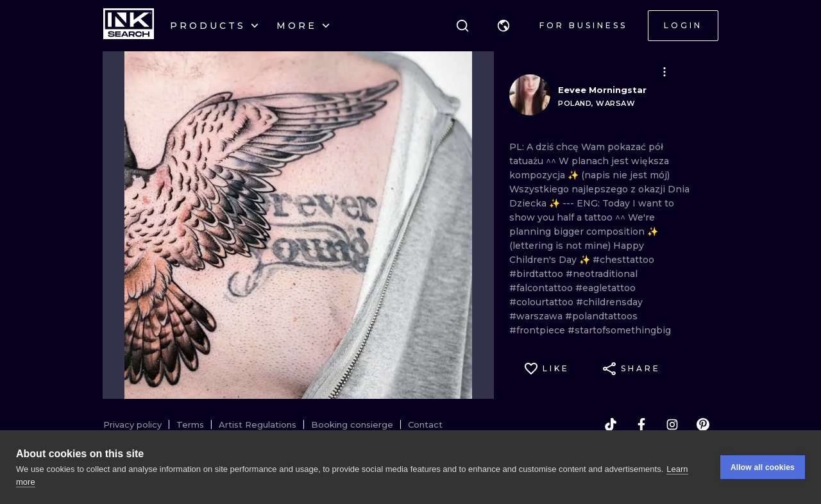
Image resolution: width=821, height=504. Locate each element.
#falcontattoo (542, 288)
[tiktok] (611, 424)
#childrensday (609, 302)
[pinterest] (703, 424)
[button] (504, 26)
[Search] (462, 26)
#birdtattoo (537, 274)
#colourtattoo (543, 302)
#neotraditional (602, 274)
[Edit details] (664, 72)
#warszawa (537, 316)
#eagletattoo (605, 288)
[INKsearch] (129, 26)
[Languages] (504, 26)
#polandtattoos (601, 316)
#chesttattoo (623, 260)
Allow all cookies (763, 467)
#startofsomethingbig (619, 330)
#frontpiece (538, 330)
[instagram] (672, 424)
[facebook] (641, 424)
